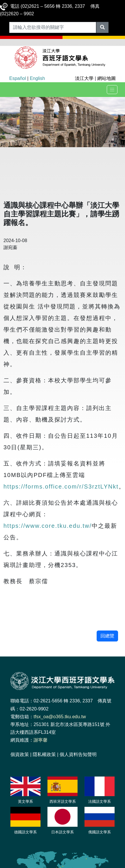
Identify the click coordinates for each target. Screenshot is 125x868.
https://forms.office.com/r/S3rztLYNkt (61, 487)
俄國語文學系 (100, 832)
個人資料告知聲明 (78, 754)
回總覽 (107, 636)
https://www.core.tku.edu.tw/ (48, 526)
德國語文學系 (25, 832)
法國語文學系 (100, 801)
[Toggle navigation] (112, 90)
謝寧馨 (41, 740)
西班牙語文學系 (63, 801)
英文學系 (25, 801)
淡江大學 (84, 78)
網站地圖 (106, 78)
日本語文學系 (62, 832)
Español (18, 78)
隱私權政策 (44, 754)
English (37, 78)
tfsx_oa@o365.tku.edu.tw (60, 717)
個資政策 (20, 754)
